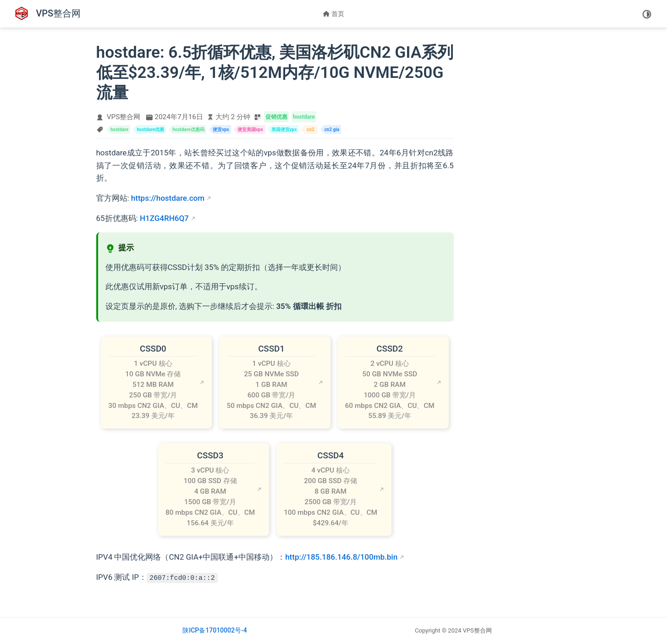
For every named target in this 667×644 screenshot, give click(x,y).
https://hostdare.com (168, 198)
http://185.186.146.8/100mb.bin (341, 557)
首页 (333, 14)
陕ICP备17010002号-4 (215, 630)
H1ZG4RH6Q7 (164, 218)
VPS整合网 (124, 117)
